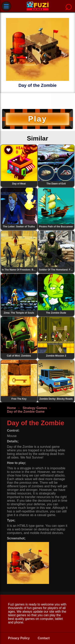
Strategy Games (35, 408)
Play (37, 119)
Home (11, 408)
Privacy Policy (19, 638)
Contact (44, 638)
